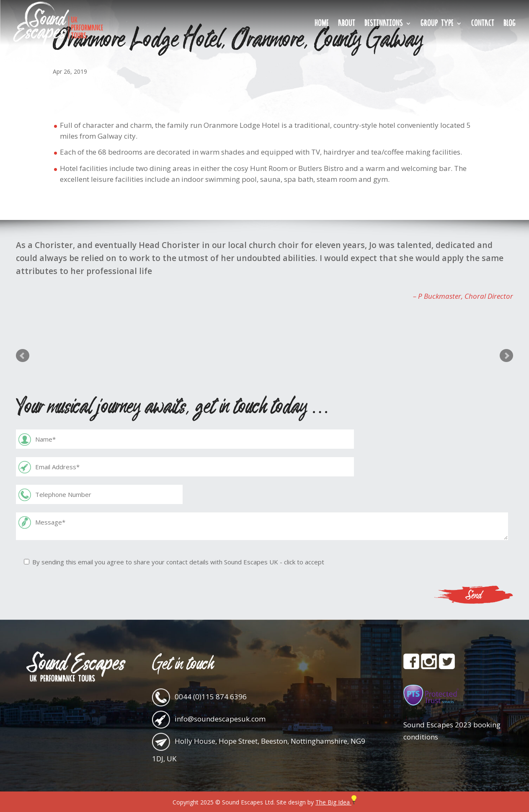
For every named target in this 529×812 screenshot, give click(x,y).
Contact (483, 24)
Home (322, 24)
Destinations (384, 24)
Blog (510, 24)
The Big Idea (336, 802)
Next (506, 356)
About (347, 24)
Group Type (437, 24)
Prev (23, 356)
